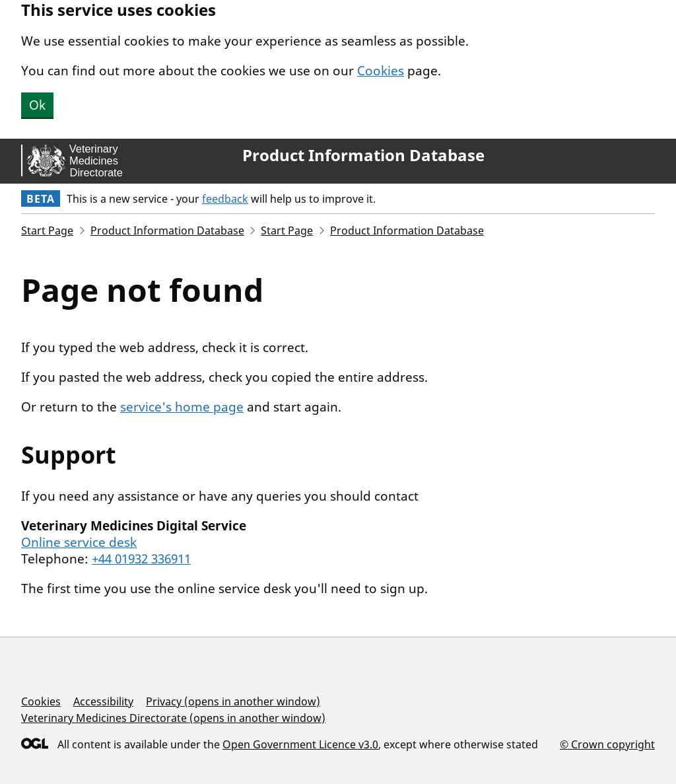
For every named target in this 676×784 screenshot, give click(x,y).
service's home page (182, 407)
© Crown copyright (607, 744)
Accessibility (103, 701)
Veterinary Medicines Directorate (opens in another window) (173, 718)
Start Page (47, 231)
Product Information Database (363, 155)
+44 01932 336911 (141, 559)
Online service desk (79, 542)
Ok (37, 105)
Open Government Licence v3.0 (300, 744)
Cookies (381, 71)
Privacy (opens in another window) (233, 701)
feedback (225, 199)
